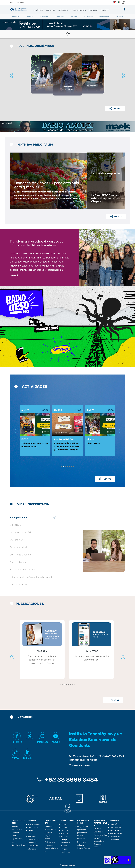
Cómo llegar (33, 827)
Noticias (30, 17)
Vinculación (89, 17)
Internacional (105, 17)
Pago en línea (116, 827)
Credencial (115, 840)
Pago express (116, 830)
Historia (64, 827)
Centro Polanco (84, 848)
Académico (49, 826)
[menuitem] (38, 10)
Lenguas (48, 836)
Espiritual (48, 833)
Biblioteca (32, 836)
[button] (61, 467)
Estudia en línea (18, 845)
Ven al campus (34, 824)
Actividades (44, 17)
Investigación (60, 17)
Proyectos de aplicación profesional (83, 830)
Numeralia (65, 833)
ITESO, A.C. (65, 830)
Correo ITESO (116, 836)
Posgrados (16, 836)
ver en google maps (80, 765)
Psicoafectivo (50, 830)
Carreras (15, 833)
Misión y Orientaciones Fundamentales (100, 832)
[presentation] (14, 431)
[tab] (34, 517)
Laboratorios (33, 843)
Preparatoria (17, 830)
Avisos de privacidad (67, 865)
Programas (16, 17)
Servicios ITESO (117, 833)
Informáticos (116, 824)
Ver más (14, 275)
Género (48, 839)
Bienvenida (16, 826)
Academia (74, 17)
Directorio (65, 824)
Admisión (120, 17)
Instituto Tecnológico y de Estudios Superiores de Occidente (96, 739)
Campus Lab (33, 840)
